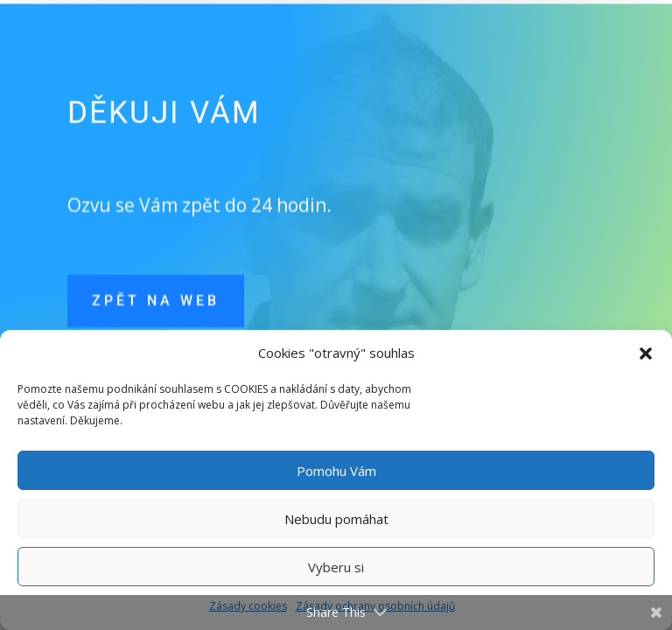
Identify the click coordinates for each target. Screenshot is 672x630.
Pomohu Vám (336, 471)
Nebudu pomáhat (336, 519)
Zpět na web (156, 309)
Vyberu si (336, 567)
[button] (646, 353)
